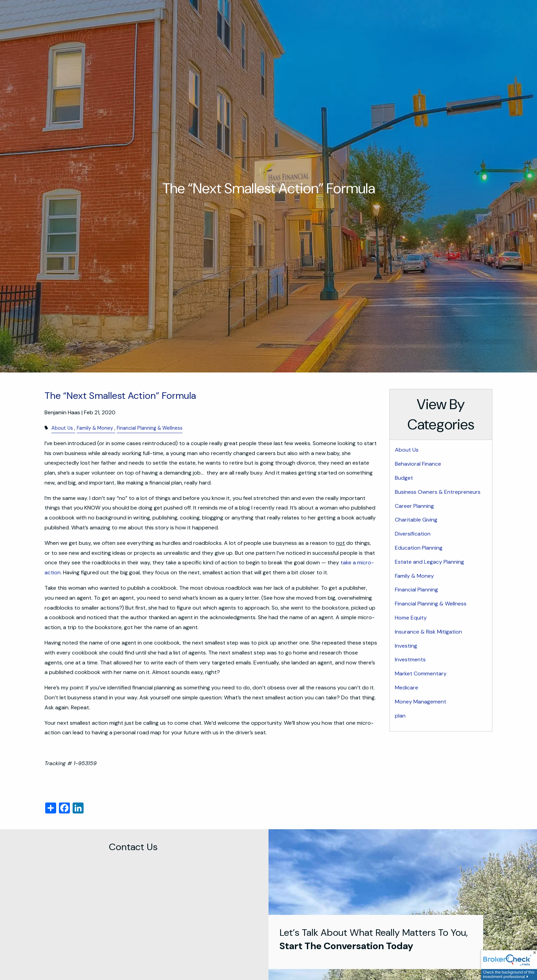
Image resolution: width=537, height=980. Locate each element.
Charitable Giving (416, 520)
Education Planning (419, 548)
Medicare (407, 688)
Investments (410, 659)
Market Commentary (421, 673)
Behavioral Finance (418, 464)
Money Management (421, 702)
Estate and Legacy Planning (429, 562)
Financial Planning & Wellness (150, 428)
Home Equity (411, 618)
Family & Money (95, 428)
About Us (62, 428)
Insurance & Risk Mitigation (428, 632)
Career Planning (414, 506)
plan (400, 716)
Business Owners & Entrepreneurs (438, 492)
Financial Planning (416, 590)
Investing (406, 646)
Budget (404, 478)
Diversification (413, 534)
